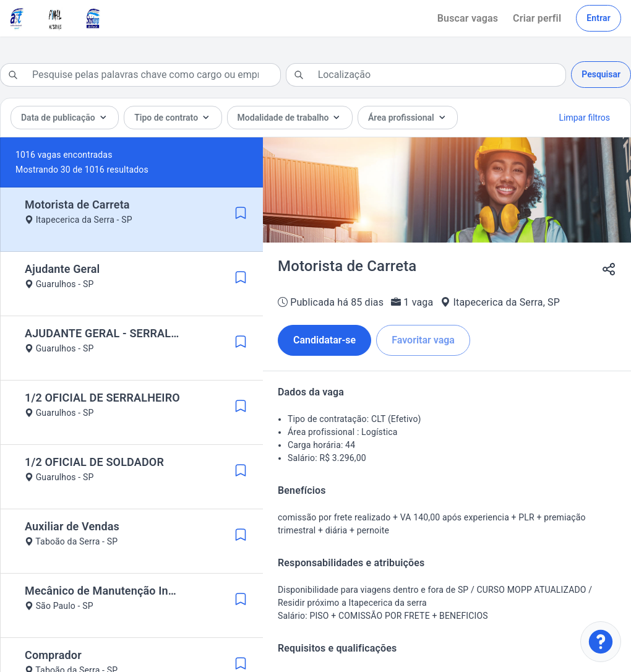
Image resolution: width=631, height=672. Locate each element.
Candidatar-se (324, 340)
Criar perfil (537, 18)
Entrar (599, 18)
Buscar (468, 18)
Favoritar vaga (423, 340)
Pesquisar (601, 74)
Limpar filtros (585, 118)
